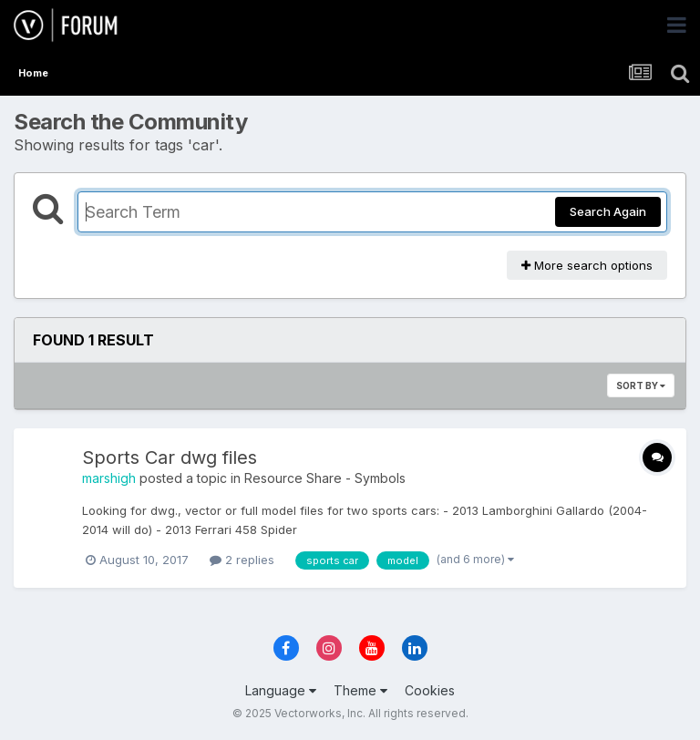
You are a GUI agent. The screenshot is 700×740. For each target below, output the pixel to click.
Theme (360, 690)
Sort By (641, 385)
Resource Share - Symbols (325, 478)
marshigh (109, 478)
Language (281, 690)
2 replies (242, 560)
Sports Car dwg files (170, 457)
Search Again (608, 211)
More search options (587, 265)
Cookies (430, 690)
